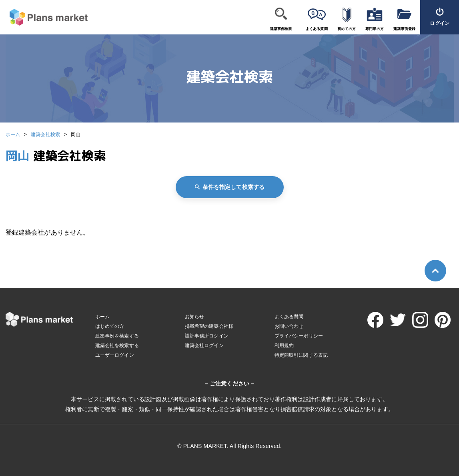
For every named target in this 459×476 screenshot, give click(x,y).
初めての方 (347, 29)
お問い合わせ (289, 326)
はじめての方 (110, 326)
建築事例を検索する (117, 336)
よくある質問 (317, 29)
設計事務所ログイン (207, 336)
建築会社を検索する (117, 345)
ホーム (13, 135)
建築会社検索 (45, 135)
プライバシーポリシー (299, 336)
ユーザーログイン (115, 355)
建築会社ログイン (204, 345)
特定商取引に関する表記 (301, 355)
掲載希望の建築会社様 (209, 326)
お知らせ (195, 317)
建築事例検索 (281, 29)
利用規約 (284, 345)
